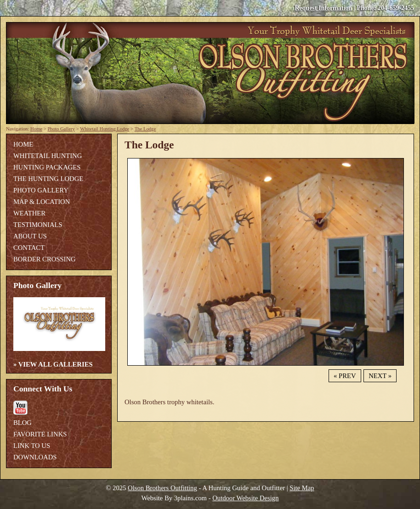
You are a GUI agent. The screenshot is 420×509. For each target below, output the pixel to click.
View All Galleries (56, 364)
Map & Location (42, 202)
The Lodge (145, 129)
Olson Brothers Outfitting (162, 488)
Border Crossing (45, 259)
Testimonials (38, 225)
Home (36, 129)
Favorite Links (40, 434)
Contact (29, 248)
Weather (29, 213)
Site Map (302, 488)
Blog (23, 423)
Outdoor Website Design (245, 498)
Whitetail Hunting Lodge (105, 129)
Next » (380, 376)
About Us (30, 236)
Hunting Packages (47, 167)
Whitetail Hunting (48, 156)
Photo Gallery (61, 129)
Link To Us (32, 446)
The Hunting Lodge (48, 179)
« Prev (345, 376)
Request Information (323, 8)
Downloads (35, 457)
